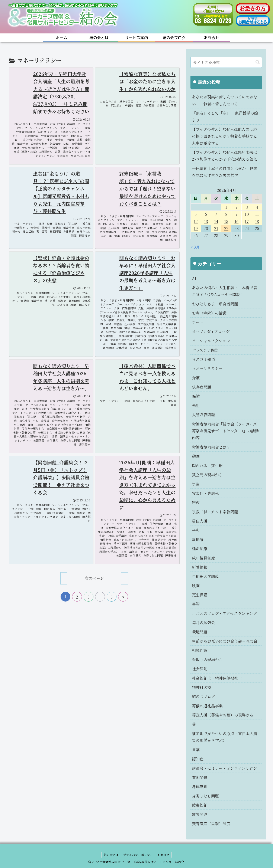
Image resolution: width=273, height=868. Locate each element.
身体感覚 (200, 786)
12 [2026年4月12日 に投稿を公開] (196, 221)
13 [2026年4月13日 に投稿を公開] (206, 221)
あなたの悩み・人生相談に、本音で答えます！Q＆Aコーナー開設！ (225, 291)
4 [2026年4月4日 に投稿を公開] (257, 207)
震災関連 (200, 814)
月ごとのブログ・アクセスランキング (224, 613)
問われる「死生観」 (209, 465)
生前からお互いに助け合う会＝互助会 (225, 641)
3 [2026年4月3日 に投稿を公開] (247, 207)
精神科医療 (202, 687)
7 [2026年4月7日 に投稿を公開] (216, 214)
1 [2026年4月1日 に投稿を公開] (226, 207)
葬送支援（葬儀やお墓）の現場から (223, 715)
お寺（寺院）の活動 (209, 313)
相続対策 (200, 650)
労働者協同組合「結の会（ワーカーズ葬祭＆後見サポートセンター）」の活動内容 (225, 431)
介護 (196, 378)
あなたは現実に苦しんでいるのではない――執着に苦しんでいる (225, 100)
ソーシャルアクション (211, 341)
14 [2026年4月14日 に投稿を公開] (216, 221)
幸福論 (198, 539)
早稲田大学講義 (205, 576)
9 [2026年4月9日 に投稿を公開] (237, 214)
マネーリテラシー (207, 368)
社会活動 (200, 669)
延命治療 (200, 548)
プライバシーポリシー (138, 855)
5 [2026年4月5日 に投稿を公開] (196, 214)
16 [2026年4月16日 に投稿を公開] (236, 221)
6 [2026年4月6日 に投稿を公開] (206, 214)
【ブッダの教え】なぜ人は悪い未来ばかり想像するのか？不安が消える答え (225, 155)
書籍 (196, 604)
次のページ (94, 578)
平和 (196, 530)
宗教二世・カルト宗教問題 (215, 512)
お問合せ (163, 855)
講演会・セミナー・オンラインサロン (224, 768)
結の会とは (111, 855)
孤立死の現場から (207, 475)
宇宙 (196, 484)
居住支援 (200, 521)
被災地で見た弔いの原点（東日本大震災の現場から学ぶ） (225, 737)
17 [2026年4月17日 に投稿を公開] (247, 221)
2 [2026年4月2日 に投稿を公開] (237, 207)
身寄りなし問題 (205, 796)
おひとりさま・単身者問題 (215, 304)
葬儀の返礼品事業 (207, 706)
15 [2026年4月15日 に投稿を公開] (226, 221)
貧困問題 (200, 777)
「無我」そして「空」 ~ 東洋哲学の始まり (225, 116)
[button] (258, 62)
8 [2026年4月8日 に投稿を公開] (226, 214)
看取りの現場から (207, 659)
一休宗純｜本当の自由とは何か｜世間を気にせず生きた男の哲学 (225, 172)
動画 (196, 456)
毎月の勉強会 (203, 622)
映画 (196, 586)
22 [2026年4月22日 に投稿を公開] (226, 228)
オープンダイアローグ (211, 331)
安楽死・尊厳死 (205, 493)
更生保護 (200, 595)
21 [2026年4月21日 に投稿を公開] (216, 228)
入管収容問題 (203, 415)
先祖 (196, 405)
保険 (196, 396)
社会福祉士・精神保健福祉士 (217, 678)
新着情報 (200, 567)
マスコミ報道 (203, 359)
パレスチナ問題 (205, 350)
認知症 (198, 759)
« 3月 (195, 247)
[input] (226, 62)
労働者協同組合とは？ (211, 447)
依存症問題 (202, 387)
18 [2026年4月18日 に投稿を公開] (257, 221)
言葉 (196, 750)
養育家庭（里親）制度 (211, 823)
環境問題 (200, 632)
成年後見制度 (203, 558)
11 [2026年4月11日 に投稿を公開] (257, 214)
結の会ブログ (203, 696)
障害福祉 (200, 805)
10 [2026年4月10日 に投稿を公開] (247, 214)
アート (198, 322)
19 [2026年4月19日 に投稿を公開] (196, 228)
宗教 (196, 502)
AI (194, 278)
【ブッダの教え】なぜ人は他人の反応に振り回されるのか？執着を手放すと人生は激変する (225, 136)
